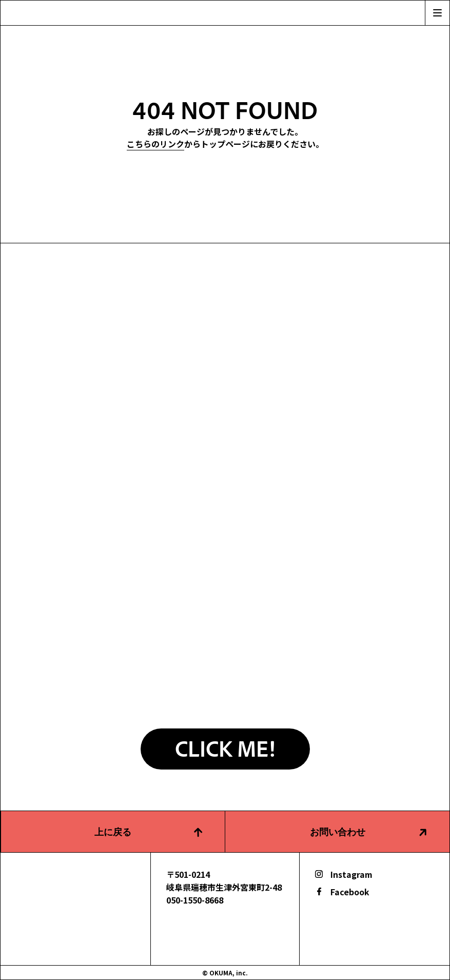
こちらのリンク (155, 144)
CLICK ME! (225, 748)
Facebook (350, 892)
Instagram (351, 874)
